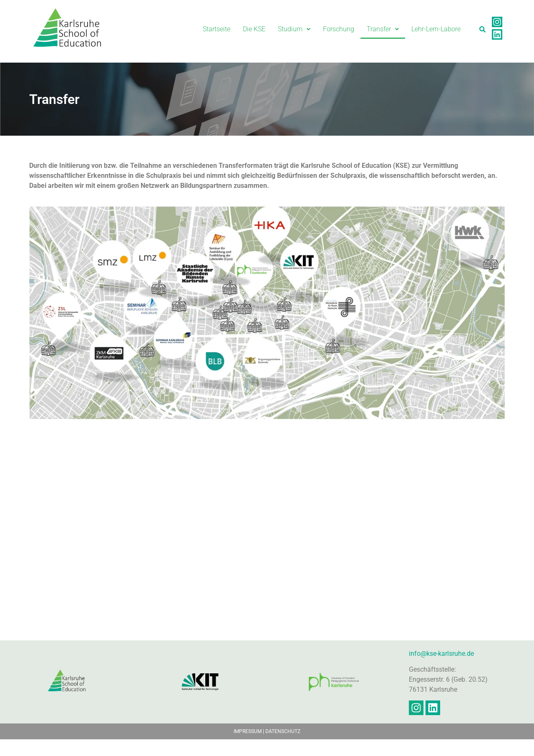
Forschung (339, 29)
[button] (294, 29)
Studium (294, 29)
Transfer (383, 29)
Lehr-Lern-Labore (436, 29)
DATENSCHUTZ (283, 748)
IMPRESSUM (248, 748)
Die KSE (254, 29)
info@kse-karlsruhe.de (441, 670)
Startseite (217, 29)
